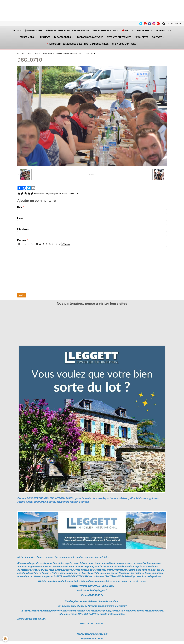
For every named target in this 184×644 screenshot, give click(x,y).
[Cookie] (5, 639)
